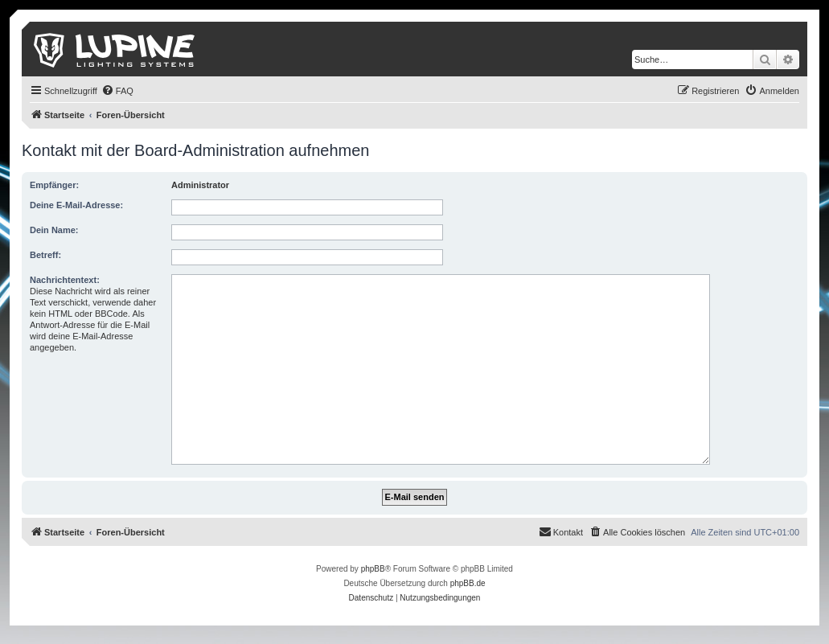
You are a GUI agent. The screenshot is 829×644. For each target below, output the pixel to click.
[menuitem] (117, 91)
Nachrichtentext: (65, 280)
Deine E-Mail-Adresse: (76, 205)
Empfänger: (54, 185)
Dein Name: (54, 230)
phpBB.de (468, 583)
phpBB (373, 569)
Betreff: (45, 255)
